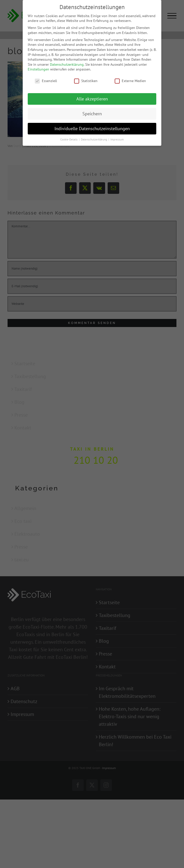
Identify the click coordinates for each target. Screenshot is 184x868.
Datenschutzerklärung (67, 64)
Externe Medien (130, 81)
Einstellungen (38, 69)
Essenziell (46, 81)
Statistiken (86, 81)
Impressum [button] (117, 139)
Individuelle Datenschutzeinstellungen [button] (92, 129)
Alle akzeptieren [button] (92, 99)
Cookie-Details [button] (69, 139)
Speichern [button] (92, 114)
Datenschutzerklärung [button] (94, 139)
